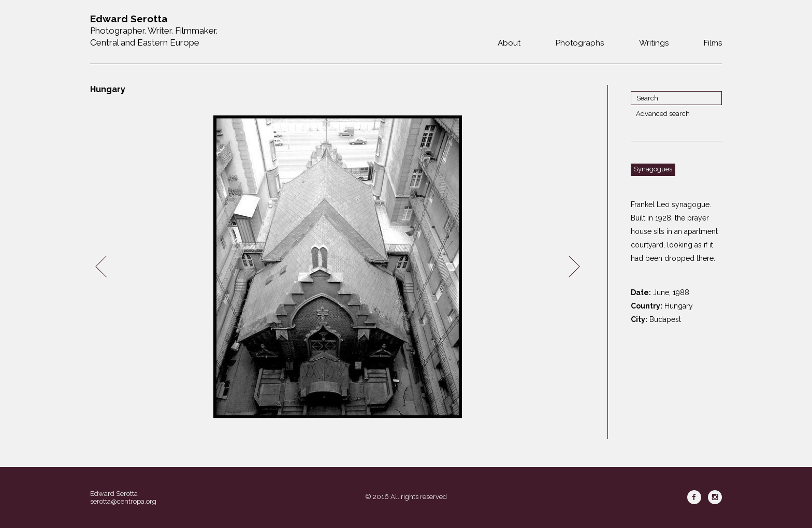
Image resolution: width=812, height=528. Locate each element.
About (509, 43)
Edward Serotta (114, 494)
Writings (654, 43)
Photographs (580, 43)
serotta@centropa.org (123, 501)
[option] (338, 267)
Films (713, 43)
